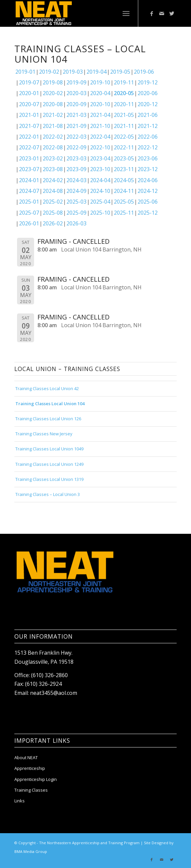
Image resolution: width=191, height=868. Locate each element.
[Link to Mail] (162, 13)
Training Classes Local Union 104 (50, 404)
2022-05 (124, 137)
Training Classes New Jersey (44, 434)
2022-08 (53, 147)
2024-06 (148, 180)
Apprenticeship (30, 768)
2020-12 (148, 104)
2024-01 (29, 180)
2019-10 (100, 82)
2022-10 (100, 147)
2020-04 (100, 93)
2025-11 (124, 213)
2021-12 (148, 126)
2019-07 (29, 82)
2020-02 (53, 93)
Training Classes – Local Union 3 (48, 494)
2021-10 (100, 126)
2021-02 (53, 115)
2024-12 (148, 191)
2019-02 (49, 72)
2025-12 (148, 213)
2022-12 (148, 147)
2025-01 (29, 202)
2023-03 (76, 158)
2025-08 (53, 213)
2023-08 (53, 169)
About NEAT (26, 757)
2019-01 (25, 72)
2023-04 (100, 158)
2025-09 (76, 213)
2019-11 (124, 82)
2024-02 (53, 180)
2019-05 (120, 72)
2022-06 (148, 137)
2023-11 (124, 169)
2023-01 (29, 158)
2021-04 (100, 115)
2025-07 (29, 213)
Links (20, 801)
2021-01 (29, 115)
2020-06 (148, 93)
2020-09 (76, 104)
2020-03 (76, 93)
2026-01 (29, 223)
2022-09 (76, 147)
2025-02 (53, 202)
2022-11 (124, 147)
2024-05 (124, 180)
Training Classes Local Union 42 (47, 388)
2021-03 (76, 115)
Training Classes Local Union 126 (48, 419)
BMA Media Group (31, 851)
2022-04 (100, 137)
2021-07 (29, 126)
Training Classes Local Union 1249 (49, 464)
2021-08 (53, 126)
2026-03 (76, 223)
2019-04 (97, 72)
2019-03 (73, 72)
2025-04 (100, 202)
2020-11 (124, 104)
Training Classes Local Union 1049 (49, 449)
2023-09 (76, 169)
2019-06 (144, 72)
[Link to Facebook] (152, 13)
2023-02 (53, 158)
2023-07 (29, 169)
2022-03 (76, 137)
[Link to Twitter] (172, 13)
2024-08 (53, 191)
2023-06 (148, 158)
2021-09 (76, 126)
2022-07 (29, 147)
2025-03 (76, 202)
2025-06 (148, 202)
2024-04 (100, 180)
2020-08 (53, 104)
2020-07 (29, 104)
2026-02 (53, 223)
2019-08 (53, 82)
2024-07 (29, 191)
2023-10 (100, 169)
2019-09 (76, 82)
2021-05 (124, 115)
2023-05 (124, 158)
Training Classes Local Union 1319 (49, 479)
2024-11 (124, 191)
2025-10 (100, 213)
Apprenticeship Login (36, 779)
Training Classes (31, 790)
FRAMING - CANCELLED (73, 241)
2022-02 (53, 137)
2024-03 (76, 180)
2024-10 (100, 191)
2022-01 (29, 137)
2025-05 (124, 202)
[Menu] (126, 13)
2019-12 (148, 82)
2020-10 (100, 104)
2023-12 (148, 169)
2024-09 (76, 191)
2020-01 (29, 93)
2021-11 (124, 126)
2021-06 (148, 115)
